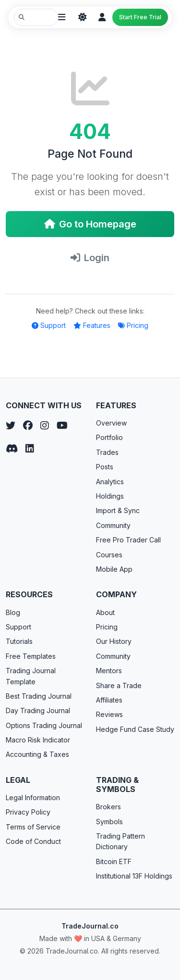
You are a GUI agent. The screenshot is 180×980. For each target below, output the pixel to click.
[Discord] (12, 449)
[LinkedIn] (30, 449)
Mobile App (114, 569)
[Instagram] (45, 426)
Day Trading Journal (38, 710)
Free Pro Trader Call (128, 540)
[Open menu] (61, 17)
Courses (109, 555)
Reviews (109, 714)
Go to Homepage (90, 224)
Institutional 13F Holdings (134, 876)
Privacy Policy (28, 812)
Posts (105, 467)
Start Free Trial (140, 17)
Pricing (133, 325)
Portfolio (109, 437)
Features (92, 325)
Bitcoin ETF (114, 861)
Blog (13, 612)
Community (113, 525)
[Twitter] (11, 426)
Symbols (109, 822)
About (105, 612)
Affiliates (109, 700)
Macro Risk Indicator (38, 740)
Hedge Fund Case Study (135, 729)
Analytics (110, 482)
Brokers (108, 807)
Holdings (110, 496)
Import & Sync (118, 510)
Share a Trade (119, 685)
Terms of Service (33, 827)
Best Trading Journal (39, 696)
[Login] (102, 17)
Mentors (109, 671)
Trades (107, 452)
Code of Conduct (33, 841)
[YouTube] (62, 426)
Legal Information (33, 798)
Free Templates (31, 656)
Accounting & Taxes (37, 754)
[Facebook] (28, 426)
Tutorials (19, 641)
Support (49, 325)
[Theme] (83, 17)
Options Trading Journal (44, 725)
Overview (111, 423)
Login (90, 258)
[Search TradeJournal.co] (36, 17)
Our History (114, 641)
